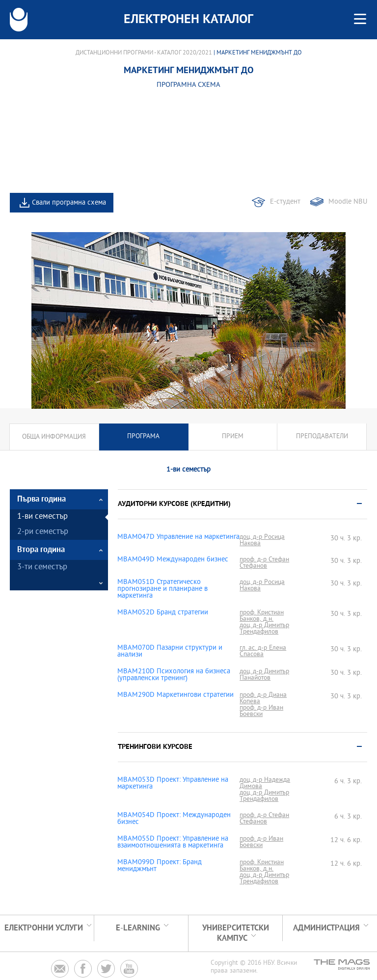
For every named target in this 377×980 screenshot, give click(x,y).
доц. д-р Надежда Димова (265, 783)
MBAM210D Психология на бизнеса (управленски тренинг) (174, 675)
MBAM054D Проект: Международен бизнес (174, 819)
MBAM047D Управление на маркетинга (178, 537)
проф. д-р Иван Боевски (261, 711)
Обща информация (54, 437)
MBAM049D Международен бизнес (173, 560)
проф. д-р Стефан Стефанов (264, 563)
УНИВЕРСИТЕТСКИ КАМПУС (236, 933)
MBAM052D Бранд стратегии (163, 613)
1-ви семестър (42, 517)
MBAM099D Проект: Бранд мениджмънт (160, 866)
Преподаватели (322, 437)
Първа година (41, 499)
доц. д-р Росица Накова (262, 540)
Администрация (326, 928)
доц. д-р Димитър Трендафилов (264, 629)
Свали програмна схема (69, 203)
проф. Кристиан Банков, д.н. (262, 616)
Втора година (41, 550)
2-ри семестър (43, 532)
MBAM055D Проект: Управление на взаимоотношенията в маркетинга (173, 843)
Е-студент (285, 202)
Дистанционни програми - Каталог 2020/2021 (144, 53)
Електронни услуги (44, 928)
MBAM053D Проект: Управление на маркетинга (173, 784)
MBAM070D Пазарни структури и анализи (170, 652)
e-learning (138, 928)
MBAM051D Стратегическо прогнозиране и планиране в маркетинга (162, 589)
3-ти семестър (42, 568)
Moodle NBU (348, 202)
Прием (233, 437)
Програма (143, 437)
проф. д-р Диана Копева (263, 698)
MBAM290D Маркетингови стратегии (175, 695)
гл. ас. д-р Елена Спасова (263, 651)
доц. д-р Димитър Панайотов (264, 675)
